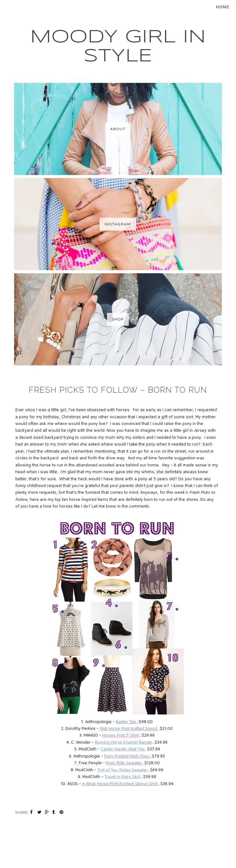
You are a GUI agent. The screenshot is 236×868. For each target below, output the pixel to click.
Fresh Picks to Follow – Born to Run (118, 390)
